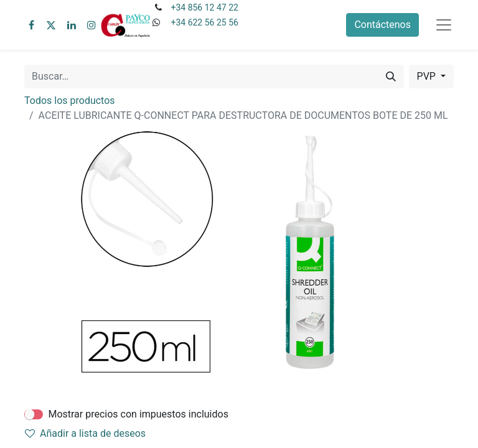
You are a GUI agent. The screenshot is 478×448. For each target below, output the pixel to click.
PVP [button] (428, 76)
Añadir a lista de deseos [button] (85, 433)
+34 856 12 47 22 (204, 7)
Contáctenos (382, 25)
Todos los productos (70, 100)
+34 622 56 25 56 (204, 22)
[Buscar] (391, 77)
